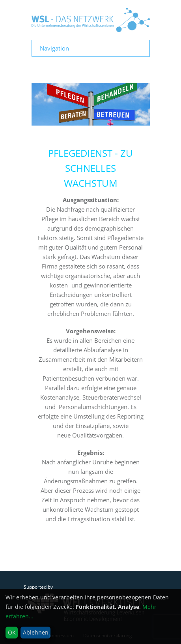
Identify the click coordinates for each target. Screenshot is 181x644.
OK (12, 632)
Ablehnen (36, 632)
